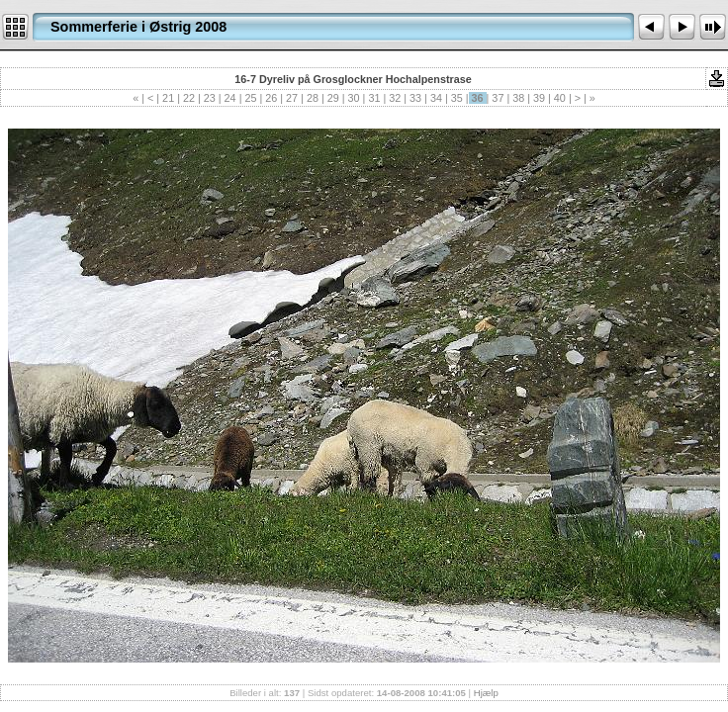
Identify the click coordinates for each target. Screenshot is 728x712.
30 (354, 98)
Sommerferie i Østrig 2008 (138, 27)
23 (210, 98)
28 (313, 98)
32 (395, 98)
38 (518, 98)
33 (415, 98)
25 (250, 98)
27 (292, 98)
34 (436, 98)
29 (333, 98)
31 (374, 98)
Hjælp (486, 693)
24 (230, 98)
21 (168, 98)
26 (271, 98)
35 (457, 98)
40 (560, 98)
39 (539, 98)
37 (498, 98)
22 (189, 98)
